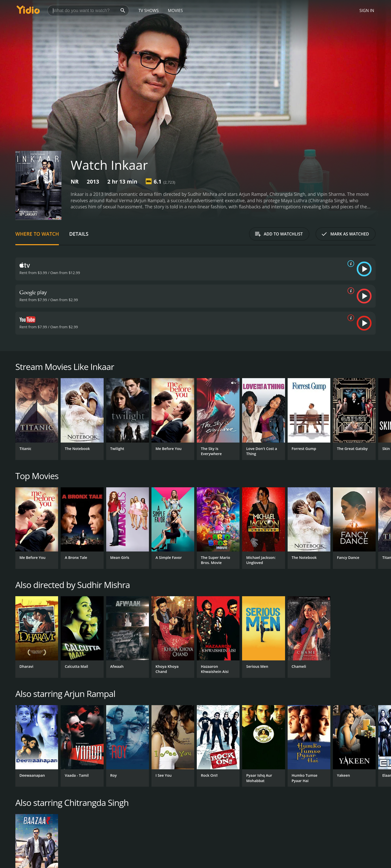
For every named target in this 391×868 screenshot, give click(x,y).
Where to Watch (37, 234)
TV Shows (149, 10)
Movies (175, 10)
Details (79, 234)
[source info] (350, 264)
